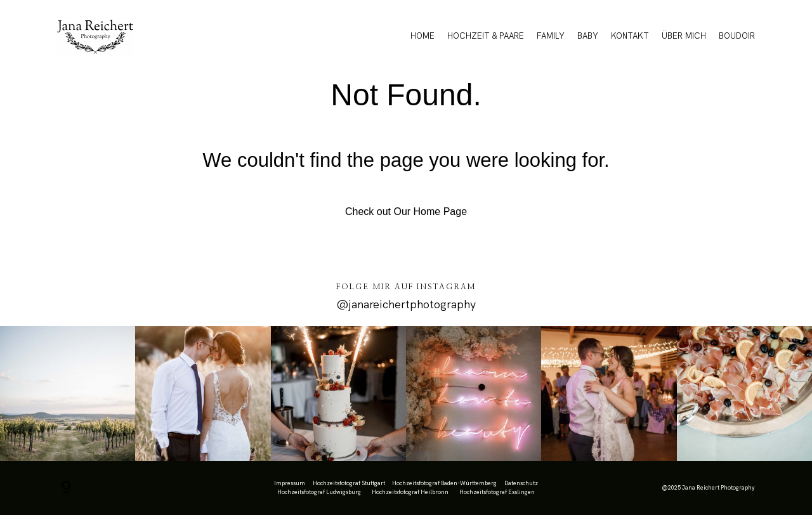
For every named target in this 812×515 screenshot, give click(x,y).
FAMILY (551, 36)
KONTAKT (630, 36)
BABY (588, 36)
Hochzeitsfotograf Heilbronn (410, 492)
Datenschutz (521, 483)
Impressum (290, 483)
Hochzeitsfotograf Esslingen (497, 492)
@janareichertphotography (406, 304)
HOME (422, 36)
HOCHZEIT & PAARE (486, 36)
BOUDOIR (737, 36)
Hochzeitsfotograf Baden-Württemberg (444, 483)
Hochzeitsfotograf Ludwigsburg (319, 492)
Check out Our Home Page (406, 212)
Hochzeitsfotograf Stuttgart (349, 483)
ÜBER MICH (684, 36)
